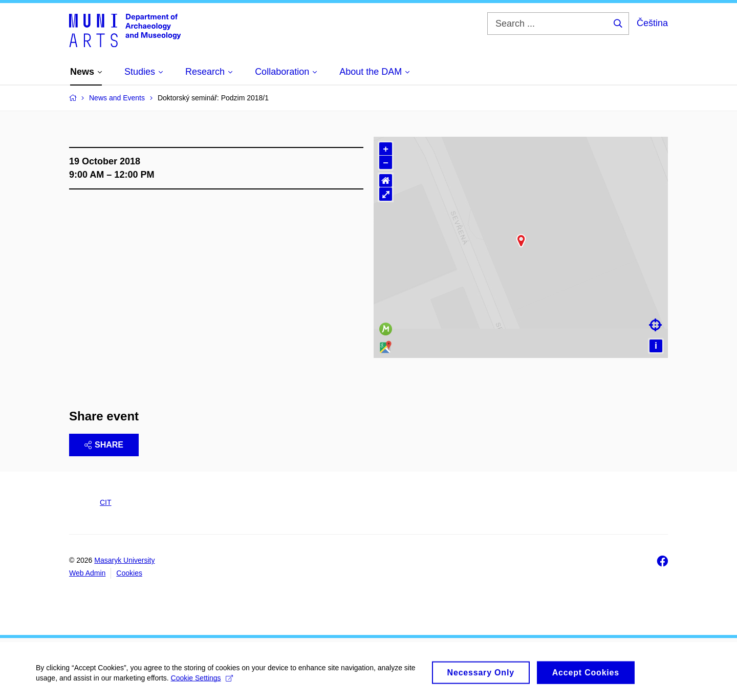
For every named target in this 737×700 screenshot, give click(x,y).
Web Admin (87, 573)
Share (104, 445)
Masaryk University (124, 560)
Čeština (652, 23)
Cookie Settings (202, 689)
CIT (106, 502)
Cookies (129, 573)
